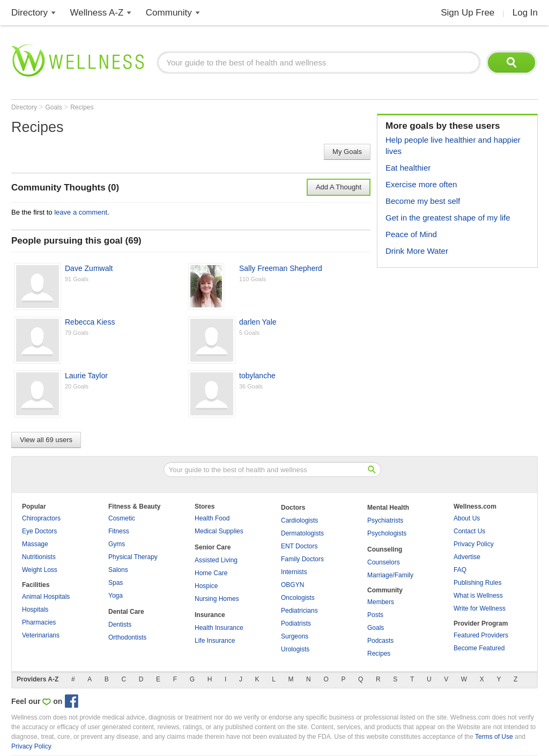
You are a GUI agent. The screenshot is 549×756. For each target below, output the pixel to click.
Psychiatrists (385, 520)
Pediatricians (299, 611)
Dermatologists (302, 533)
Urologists (295, 649)
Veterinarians (41, 635)
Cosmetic (122, 518)
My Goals (347, 152)
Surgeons (295, 636)
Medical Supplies (219, 531)
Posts (375, 615)
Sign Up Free (468, 13)
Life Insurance (215, 641)
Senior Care (213, 547)
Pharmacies (39, 622)
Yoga (116, 596)
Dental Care (126, 612)
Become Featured (479, 648)
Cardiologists (299, 520)
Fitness (119, 531)
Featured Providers (481, 635)
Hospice (206, 586)
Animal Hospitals (46, 597)
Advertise (467, 557)
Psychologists (387, 533)
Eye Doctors (39, 531)
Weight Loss (40, 570)
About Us (467, 518)
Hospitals (35, 610)
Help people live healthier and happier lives (453, 145)
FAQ (460, 570)
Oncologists (298, 598)
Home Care (211, 573)
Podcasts (380, 641)
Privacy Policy (474, 544)
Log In (525, 13)
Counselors (384, 562)
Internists (294, 572)
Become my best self (423, 201)
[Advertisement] (457, 343)
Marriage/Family (390, 575)
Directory (29, 13)
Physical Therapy (133, 557)
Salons (118, 570)
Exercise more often (421, 184)
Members (381, 602)
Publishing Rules (477, 583)
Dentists (120, 625)
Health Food (212, 518)
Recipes (82, 107)
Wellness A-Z (97, 13)
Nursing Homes (217, 599)
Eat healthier (408, 168)
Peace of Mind (411, 234)
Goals (54, 107)
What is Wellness (478, 596)
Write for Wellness (480, 608)
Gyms (117, 544)
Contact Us (469, 531)
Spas (116, 583)
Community (169, 13)
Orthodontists (127, 637)
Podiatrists (296, 623)
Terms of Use (494, 737)
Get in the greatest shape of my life (448, 218)
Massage (35, 544)
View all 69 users (46, 440)
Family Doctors (302, 559)
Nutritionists (39, 557)
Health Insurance (219, 628)
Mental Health (388, 508)
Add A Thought (339, 187)
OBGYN (292, 585)
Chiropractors (41, 518)
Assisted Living (216, 560)
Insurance (210, 615)
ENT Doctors (299, 546)
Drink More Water (417, 251)
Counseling (385, 549)
